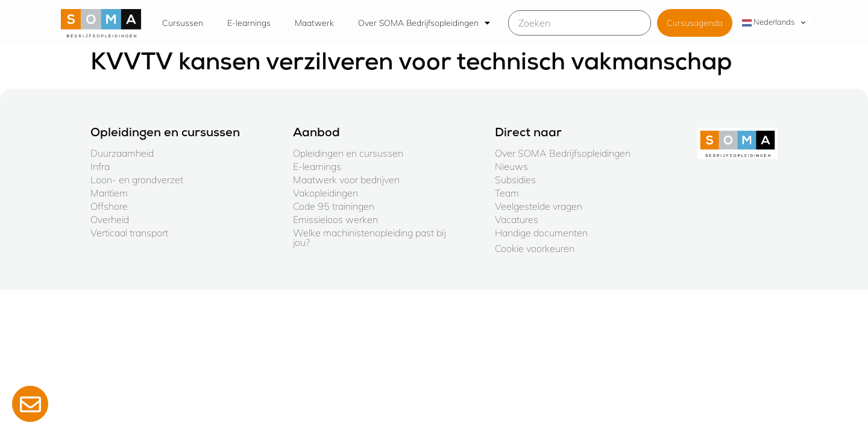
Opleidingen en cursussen (348, 153)
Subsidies (515, 180)
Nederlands (768, 22)
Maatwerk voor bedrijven (346, 180)
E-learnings (249, 23)
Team (507, 193)
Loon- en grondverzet (137, 180)
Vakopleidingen (325, 193)
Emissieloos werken (335, 219)
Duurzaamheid (122, 153)
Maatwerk (314, 23)
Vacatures (517, 219)
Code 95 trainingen (334, 206)
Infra (100, 166)
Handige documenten (541, 233)
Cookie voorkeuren (535, 248)
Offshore (109, 206)
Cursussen (183, 23)
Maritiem (109, 193)
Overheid (110, 219)
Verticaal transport (129, 233)
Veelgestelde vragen (539, 206)
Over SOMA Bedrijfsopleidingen (424, 23)
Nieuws (511, 166)
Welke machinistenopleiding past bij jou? (370, 237)
